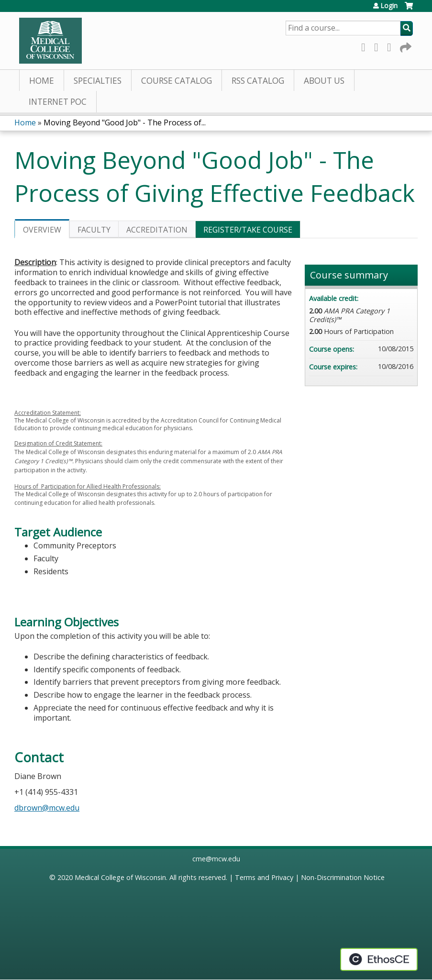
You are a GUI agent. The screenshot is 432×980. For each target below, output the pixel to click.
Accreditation (157, 230)
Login (389, 6)
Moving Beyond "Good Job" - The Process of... (125, 122)
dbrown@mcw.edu (47, 808)
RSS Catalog (258, 81)
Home (42, 81)
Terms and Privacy (264, 877)
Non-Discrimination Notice (343, 877)
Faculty (94, 230)
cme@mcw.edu (216, 859)
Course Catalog (177, 81)
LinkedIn (392, 46)
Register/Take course (248, 230)
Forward (405, 46)
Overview (42, 230)
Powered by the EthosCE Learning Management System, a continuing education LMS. (379, 959)
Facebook (366, 46)
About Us (324, 81)
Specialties (98, 81)
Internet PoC (58, 102)
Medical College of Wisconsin (120, 877)
